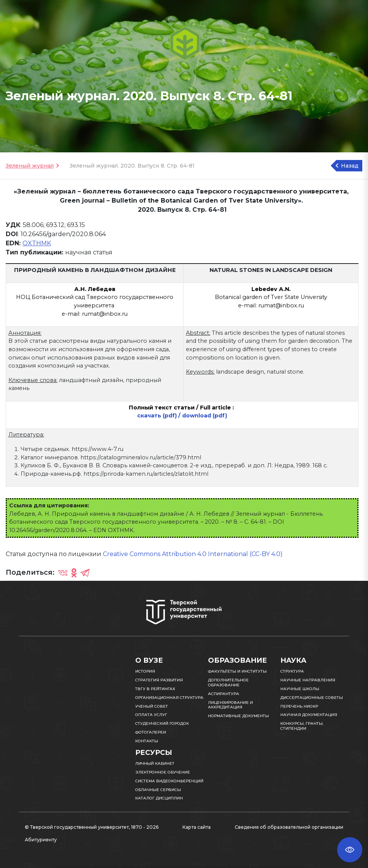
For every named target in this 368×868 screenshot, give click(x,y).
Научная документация (309, 715)
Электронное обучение (163, 772)
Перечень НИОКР (299, 706)
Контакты (147, 741)
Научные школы (300, 689)
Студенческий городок (162, 723)
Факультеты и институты (237, 671)
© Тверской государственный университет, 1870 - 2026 (92, 827)
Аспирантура (224, 694)
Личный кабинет (155, 763)
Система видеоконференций (169, 781)
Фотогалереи (151, 732)
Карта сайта (197, 827)
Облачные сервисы (158, 790)
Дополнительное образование (228, 683)
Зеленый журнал (30, 166)
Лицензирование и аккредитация (230, 705)
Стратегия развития (159, 680)
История (145, 671)
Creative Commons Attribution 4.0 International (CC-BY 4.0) (193, 554)
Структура (292, 671)
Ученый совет (152, 706)
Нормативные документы (238, 716)
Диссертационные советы (312, 698)
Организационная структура (169, 698)
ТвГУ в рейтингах (155, 689)
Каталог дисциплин (159, 798)
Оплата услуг (151, 715)
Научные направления (308, 680)
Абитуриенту (41, 840)
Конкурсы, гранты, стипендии (302, 726)
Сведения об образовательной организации (289, 827)
